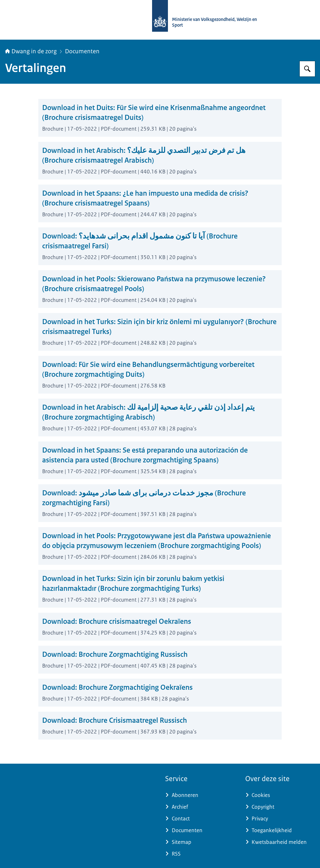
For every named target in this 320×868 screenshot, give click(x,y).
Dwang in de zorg (31, 51)
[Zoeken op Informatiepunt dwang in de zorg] (307, 69)
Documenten (82, 51)
